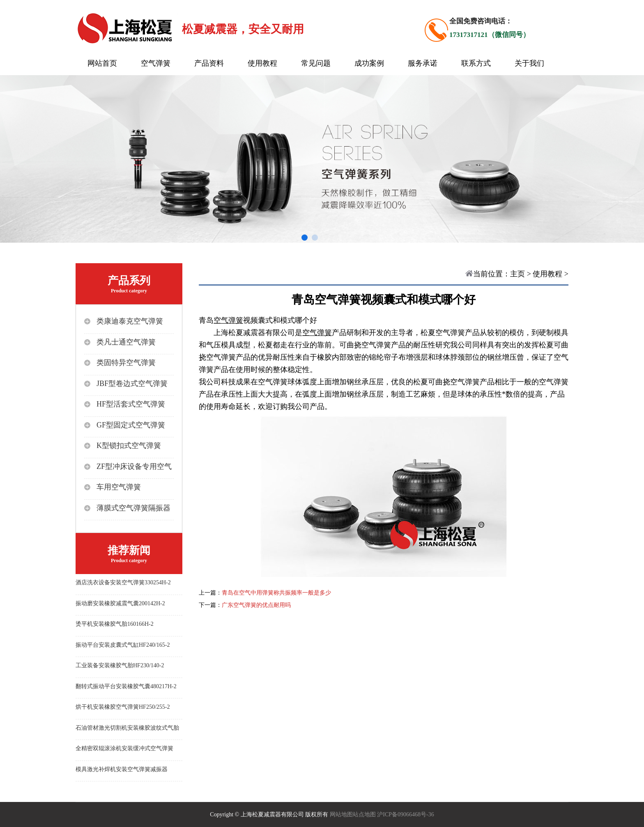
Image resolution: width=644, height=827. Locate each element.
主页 (517, 274)
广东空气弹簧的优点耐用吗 (256, 605)
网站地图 (341, 814)
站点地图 (364, 814)
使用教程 (262, 63)
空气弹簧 (156, 63)
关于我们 (529, 63)
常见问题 (316, 63)
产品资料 (209, 63)
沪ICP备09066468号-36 (405, 814)
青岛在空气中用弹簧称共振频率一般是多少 (276, 593)
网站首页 (102, 63)
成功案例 (369, 63)
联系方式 (476, 63)
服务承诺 (423, 63)
